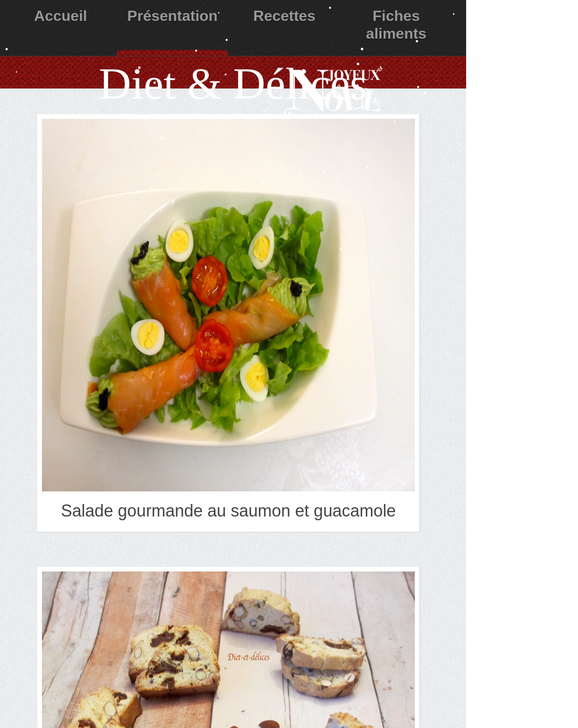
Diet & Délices (233, 84)
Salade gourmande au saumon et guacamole (229, 511)
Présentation (172, 16)
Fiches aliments (396, 25)
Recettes (284, 16)
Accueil (61, 16)
